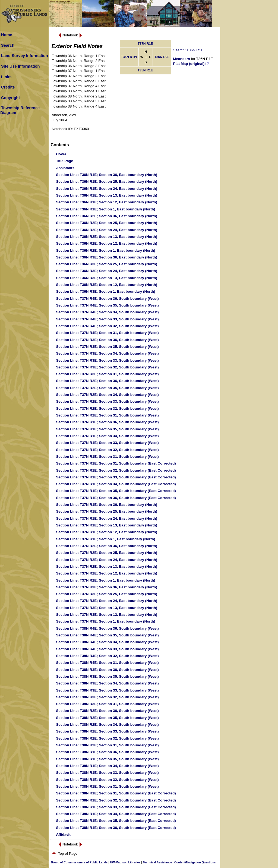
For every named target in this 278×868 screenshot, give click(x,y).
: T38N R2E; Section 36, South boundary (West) (107, 711)
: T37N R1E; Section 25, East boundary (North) (107, 511)
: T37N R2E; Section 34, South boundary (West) (107, 395)
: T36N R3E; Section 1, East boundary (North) (105, 291)
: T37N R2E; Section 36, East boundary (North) (107, 546)
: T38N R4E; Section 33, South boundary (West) (107, 649)
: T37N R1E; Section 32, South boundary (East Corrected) (116, 470)
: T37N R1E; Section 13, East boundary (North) (107, 525)
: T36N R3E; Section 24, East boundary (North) (107, 271)
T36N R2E (162, 57)
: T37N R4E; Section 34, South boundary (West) (107, 312)
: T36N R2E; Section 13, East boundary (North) (107, 237)
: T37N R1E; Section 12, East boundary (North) (107, 532)
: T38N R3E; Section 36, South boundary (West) (107, 670)
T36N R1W (129, 57)
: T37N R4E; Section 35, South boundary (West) (107, 305)
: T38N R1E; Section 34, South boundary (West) (107, 766)
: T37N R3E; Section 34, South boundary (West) (107, 353)
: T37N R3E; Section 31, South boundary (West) (107, 374)
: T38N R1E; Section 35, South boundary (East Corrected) (116, 821)
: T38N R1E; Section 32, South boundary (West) (107, 780)
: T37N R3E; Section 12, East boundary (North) (107, 615)
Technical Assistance (157, 862)
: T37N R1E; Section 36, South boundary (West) (107, 422)
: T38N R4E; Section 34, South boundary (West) (107, 642)
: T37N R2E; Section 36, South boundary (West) (107, 381)
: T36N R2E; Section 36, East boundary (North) (107, 216)
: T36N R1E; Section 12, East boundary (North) (107, 202)
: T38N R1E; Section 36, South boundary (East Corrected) (116, 828)
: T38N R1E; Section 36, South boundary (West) (107, 752)
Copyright (10, 98)
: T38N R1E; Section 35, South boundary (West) (107, 759)
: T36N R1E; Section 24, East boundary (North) (107, 189)
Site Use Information (20, 66)
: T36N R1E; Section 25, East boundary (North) (107, 182)
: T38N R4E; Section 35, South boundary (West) (107, 635)
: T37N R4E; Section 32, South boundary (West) (107, 326)
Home (7, 35)
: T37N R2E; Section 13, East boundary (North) (107, 566)
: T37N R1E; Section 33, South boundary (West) (107, 443)
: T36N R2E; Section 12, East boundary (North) (107, 243)
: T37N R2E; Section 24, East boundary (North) (107, 560)
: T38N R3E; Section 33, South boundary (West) (107, 690)
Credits (8, 87)
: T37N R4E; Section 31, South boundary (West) (107, 333)
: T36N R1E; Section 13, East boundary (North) (107, 195)
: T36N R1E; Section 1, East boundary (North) (105, 209)
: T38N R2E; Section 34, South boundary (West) (107, 725)
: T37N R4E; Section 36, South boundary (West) (107, 299)
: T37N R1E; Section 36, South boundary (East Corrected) (116, 498)
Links (6, 77)
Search (8, 45)
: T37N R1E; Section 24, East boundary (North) (107, 518)
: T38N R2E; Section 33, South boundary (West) (107, 731)
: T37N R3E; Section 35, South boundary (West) (107, 347)
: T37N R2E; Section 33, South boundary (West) (107, 401)
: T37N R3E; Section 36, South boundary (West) (107, 340)
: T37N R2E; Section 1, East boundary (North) (105, 580)
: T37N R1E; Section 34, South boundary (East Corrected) (116, 484)
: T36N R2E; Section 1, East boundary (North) (105, 250)
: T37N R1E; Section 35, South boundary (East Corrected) (116, 491)
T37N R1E (145, 44)
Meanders (182, 59)
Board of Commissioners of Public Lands (79, 862)
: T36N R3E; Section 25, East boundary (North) (107, 264)
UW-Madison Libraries (125, 862)
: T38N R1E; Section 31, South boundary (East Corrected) (116, 793)
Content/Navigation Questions (195, 862)
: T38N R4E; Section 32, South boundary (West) (107, 656)
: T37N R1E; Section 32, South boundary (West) (107, 450)
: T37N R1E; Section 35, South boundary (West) (107, 429)
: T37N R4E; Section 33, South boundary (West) (107, 319)
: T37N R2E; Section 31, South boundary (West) (107, 415)
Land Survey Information (25, 56)
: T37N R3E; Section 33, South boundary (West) (107, 360)
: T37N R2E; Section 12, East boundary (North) (107, 573)
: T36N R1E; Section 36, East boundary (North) (107, 175)
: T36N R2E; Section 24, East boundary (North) (107, 230)
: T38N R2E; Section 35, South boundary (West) (107, 718)
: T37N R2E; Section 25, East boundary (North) (107, 553)
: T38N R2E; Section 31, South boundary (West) (107, 745)
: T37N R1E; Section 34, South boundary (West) (107, 436)
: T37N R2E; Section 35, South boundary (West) (107, 388)
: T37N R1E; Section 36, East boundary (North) (107, 505)
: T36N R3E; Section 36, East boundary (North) (107, 257)
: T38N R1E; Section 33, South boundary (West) (107, 773)
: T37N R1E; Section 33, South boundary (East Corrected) (116, 477)
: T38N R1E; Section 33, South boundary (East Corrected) (116, 807)
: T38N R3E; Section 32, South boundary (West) (107, 697)
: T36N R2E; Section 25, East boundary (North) (107, 223)
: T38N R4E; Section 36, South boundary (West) (107, 628)
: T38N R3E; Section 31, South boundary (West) (107, 704)
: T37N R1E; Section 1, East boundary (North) (105, 539)
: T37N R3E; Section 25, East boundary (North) (107, 594)
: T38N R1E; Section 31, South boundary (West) (107, 786)
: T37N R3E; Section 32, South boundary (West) (107, 367)
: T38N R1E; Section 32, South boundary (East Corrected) (116, 800)
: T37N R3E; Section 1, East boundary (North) (105, 621)
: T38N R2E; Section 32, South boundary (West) (107, 738)
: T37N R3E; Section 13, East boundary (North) (107, 608)
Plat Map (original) (191, 64)
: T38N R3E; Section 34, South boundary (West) (107, 683)
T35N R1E (145, 70)
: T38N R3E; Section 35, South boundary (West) (107, 676)
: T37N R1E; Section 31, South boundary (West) (107, 457)
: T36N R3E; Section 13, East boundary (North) (107, 278)
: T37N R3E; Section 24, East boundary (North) (107, 601)
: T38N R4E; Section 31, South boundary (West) (107, 663)
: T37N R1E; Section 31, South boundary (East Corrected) (116, 463)
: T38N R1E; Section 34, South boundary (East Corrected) (116, 814)
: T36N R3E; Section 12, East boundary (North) (107, 285)
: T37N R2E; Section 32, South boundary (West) (107, 408)
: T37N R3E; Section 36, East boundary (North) (107, 587)
